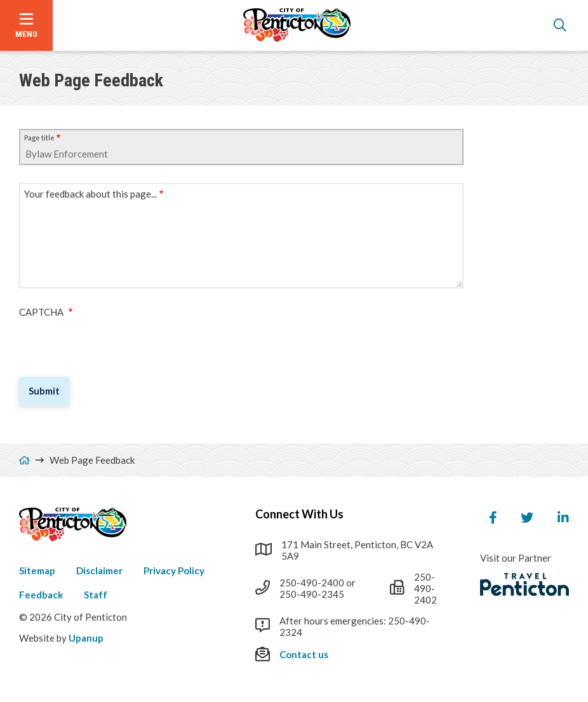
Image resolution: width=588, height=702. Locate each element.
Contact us (304, 654)
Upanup (86, 638)
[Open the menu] (26, 25)
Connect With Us (299, 514)
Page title (39, 138)
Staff (96, 595)
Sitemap (37, 570)
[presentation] (116, 342)
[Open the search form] (560, 25)
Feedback (41, 595)
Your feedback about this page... (90, 194)
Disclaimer (99, 570)
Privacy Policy (174, 570)
